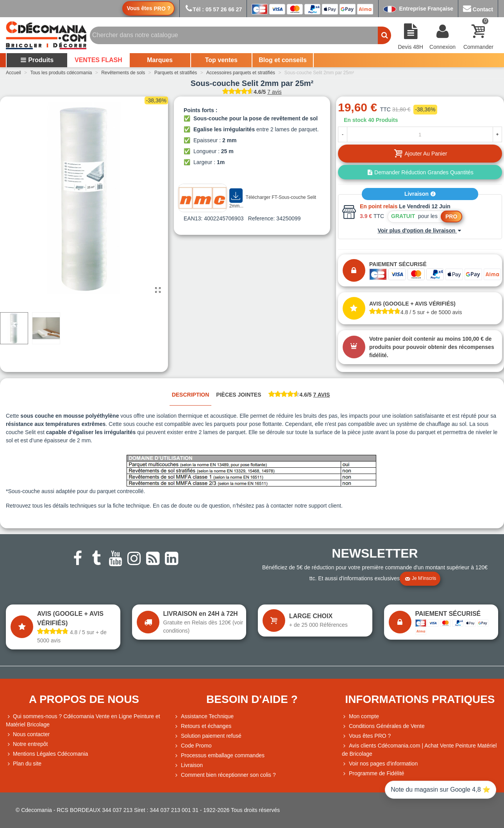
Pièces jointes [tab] (239, 395)
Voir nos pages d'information (380, 764)
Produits (37, 60)
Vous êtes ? (148, 8)
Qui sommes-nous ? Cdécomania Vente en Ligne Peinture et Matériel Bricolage (83, 720)
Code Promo (193, 746)
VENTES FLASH (98, 60)
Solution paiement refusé (208, 736)
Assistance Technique (204, 716)
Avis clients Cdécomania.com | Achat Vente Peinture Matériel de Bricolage (419, 749)
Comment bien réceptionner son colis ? (225, 775)
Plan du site (24, 764)
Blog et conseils (283, 60)
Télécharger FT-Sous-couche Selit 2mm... (273, 199)
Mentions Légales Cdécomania (47, 754)
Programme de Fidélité (373, 773)
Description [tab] (191, 395)
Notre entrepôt (27, 744)
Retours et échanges (203, 726)
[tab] (299, 395)
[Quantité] (420, 134)
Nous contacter (28, 734)
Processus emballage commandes (219, 756)
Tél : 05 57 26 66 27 (213, 9)
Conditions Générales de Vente (383, 726)
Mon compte (360, 716)
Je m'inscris (420, 579)
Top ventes (221, 60)
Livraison (420, 194)
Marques (160, 60)
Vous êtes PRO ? (370, 736)
